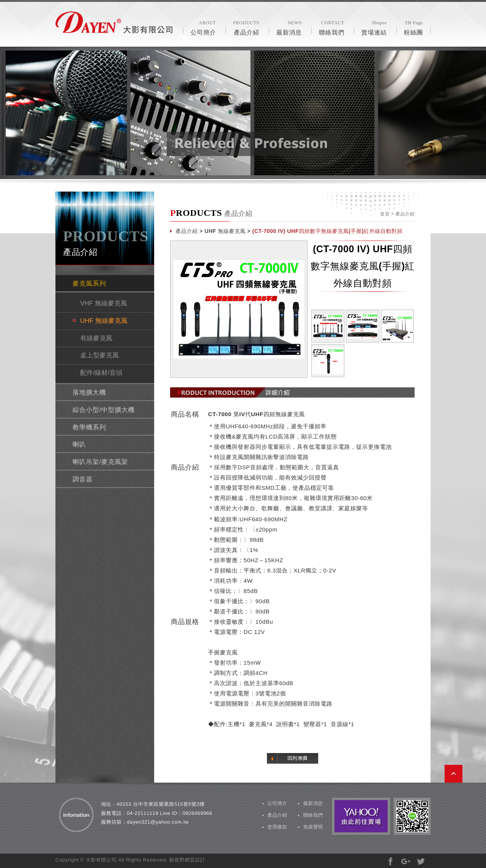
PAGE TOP (454, 774)
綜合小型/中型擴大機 (104, 410)
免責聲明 (313, 827)
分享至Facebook (391, 861)
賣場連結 (374, 27)
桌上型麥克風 (99, 355)
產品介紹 (246, 27)
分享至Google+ (406, 861)
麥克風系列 (89, 284)
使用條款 (277, 827)
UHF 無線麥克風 (104, 321)
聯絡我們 (332, 27)
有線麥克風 (96, 338)
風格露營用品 (114, 22)
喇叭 (79, 444)
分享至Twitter (421, 861)
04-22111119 (143, 813)
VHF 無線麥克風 (104, 303)
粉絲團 (413, 27)
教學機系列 (89, 427)
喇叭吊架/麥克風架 (100, 462)
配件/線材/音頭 (101, 373)
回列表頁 (293, 758)
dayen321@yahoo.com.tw (158, 822)
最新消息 (289, 27)
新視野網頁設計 (187, 860)
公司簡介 (203, 27)
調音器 (83, 479)
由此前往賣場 (361, 816)
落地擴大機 (89, 392)
